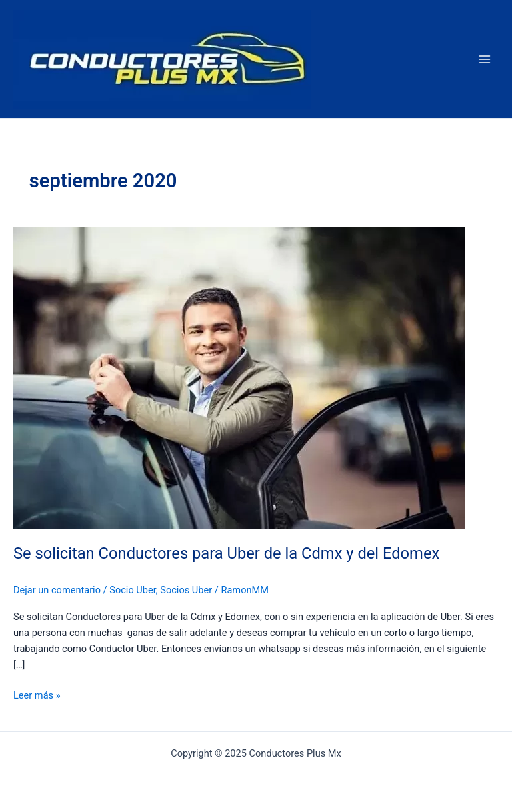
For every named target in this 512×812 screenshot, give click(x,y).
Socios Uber (186, 590)
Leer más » (37, 694)
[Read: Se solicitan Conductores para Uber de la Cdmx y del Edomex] (239, 377)
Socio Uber (133, 590)
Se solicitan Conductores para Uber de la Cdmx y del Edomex (226, 553)
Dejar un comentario (57, 590)
